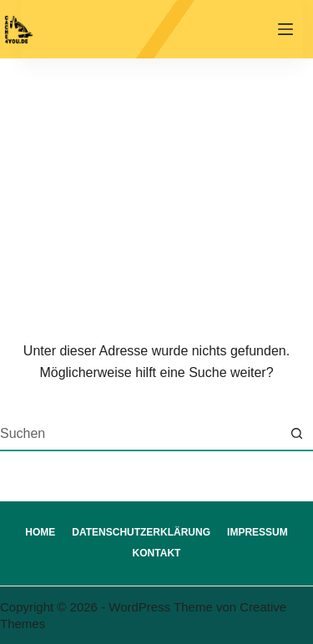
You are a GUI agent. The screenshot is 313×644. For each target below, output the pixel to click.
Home (40, 532)
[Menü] (285, 29)
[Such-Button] (296, 434)
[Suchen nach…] (140, 434)
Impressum (257, 532)
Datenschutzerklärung (141, 532)
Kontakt (157, 553)
